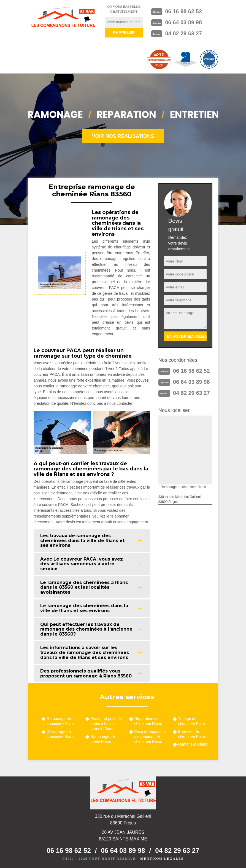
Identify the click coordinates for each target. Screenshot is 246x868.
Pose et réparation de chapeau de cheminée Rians (150, 736)
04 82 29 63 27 (183, 33)
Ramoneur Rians (193, 744)
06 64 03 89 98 (183, 22)
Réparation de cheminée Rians (148, 721)
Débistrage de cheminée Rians (61, 734)
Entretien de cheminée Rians (192, 734)
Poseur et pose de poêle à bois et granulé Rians (106, 724)
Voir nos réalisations (123, 136)
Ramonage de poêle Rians (103, 739)
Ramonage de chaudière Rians (61, 721)
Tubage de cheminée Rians (192, 721)
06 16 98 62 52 (183, 11)
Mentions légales (162, 859)
